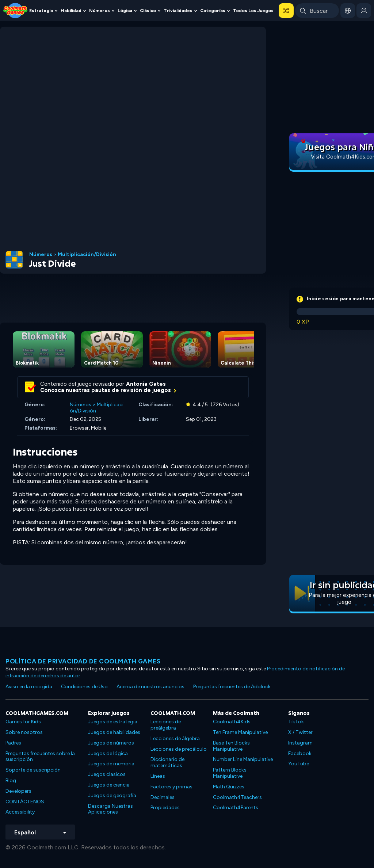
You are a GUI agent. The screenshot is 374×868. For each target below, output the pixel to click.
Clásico (148, 10)
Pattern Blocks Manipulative (230, 773)
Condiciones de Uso (84, 687)
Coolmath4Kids (232, 722)
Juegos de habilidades (114, 732)
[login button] (364, 11)
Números (100, 10)
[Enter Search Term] (317, 11)
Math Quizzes (229, 787)
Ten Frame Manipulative (240, 732)
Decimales (163, 797)
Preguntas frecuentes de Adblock (232, 687)
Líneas (158, 776)
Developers (18, 791)
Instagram (300, 743)
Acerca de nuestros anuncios (150, 687)
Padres (13, 743)
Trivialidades (178, 10)
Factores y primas (171, 787)
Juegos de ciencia (109, 785)
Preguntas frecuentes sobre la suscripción (40, 757)
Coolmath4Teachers (237, 797)
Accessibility (20, 812)
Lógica (125, 10)
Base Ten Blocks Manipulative (231, 746)
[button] (286, 11)
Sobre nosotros (24, 732)
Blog (11, 781)
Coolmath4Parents (236, 808)
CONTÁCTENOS (25, 802)
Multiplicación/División (87, 255)
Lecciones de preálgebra (166, 725)
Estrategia (41, 10)
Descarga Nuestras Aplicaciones (110, 809)
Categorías (213, 10)
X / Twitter (300, 732)
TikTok (296, 722)
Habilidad (71, 10)
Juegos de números (111, 743)
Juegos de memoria (111, 764)
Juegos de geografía (112, 795)
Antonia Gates (146, 384)
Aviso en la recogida (29, 687)
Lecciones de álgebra (175, 738)
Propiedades (165, 808)
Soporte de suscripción (33, 770)
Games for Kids (23, 722)
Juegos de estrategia (113, 722)
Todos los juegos (253, 10)
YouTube (299, 764)
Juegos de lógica (108, 753)
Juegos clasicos (107, 774)
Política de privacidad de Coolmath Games (83, 661)
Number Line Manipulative (243, 759)
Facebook (300, 753)
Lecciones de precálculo (179, 749)
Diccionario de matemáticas (167, 762)
